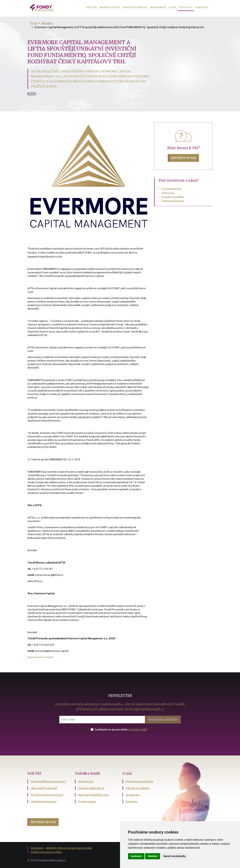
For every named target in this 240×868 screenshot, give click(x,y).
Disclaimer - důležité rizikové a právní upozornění (61, 848)
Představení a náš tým (139, 781)
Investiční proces (135, 7)
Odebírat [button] (163, 719)
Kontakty (202, 7)
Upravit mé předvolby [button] (174, 856)
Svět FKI (91, 7)
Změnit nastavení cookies (46, 852)
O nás (172, 7)
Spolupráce (158, 7)
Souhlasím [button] (136, 856)
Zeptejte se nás (184, 158)
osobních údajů (137, 729)
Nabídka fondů (110, 7)
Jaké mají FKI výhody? (44, 788)
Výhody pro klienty (138, 788)
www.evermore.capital (40, 657)
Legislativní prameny (44, 801)
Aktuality (186, 7)
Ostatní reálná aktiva (91, 788)
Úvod (33, 23)
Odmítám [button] (153, 856)
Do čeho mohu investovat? (47, 795)
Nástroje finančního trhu (93, 795)
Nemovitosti (86, 781)
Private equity (87, 801)
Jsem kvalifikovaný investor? (48, 781)
